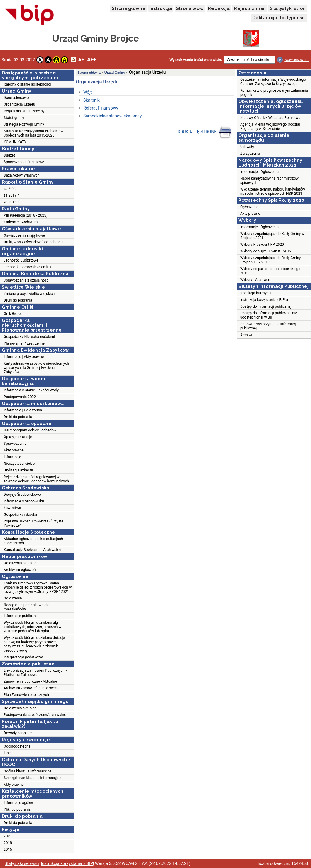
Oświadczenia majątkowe (24, 235)
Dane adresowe (16, 98)
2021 (8, 836)
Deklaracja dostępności (279, 18)
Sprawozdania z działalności (27, 280)
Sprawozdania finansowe (24, 162)
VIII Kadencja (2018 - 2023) (26, 215)
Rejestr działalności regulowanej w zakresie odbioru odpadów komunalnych (36, 479)
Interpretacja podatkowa (23, 657)
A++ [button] (91, 60)
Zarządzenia (250, 154)
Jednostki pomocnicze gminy (27, 267)
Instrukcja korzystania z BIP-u (264, 300)
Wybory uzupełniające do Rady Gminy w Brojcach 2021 (272, 236)
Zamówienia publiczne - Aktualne (30, 681)
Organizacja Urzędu (19, 104)
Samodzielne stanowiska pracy (112, 116)
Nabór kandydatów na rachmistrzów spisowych (269, 181)
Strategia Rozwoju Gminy (24, 124)
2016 (8, 849)
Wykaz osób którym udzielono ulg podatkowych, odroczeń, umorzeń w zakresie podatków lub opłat (32, 627)
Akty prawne (14, 450)
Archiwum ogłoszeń (20, 570)
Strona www (190, 8)
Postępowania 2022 (20, 397)
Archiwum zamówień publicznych (31, 688)
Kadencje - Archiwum (21, 222)
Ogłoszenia (13, 598)
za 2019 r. (12, 195)
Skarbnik (91, 100)
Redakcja (219, 8)
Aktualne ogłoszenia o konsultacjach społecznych (33, 541)
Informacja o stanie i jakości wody (31, 390)
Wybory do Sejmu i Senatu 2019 (266, 251)
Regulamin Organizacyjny (24, 111)
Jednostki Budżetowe (21, 260)
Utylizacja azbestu (18, 470)
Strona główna (128, 8)
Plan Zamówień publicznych (26, 695)
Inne (7, 753)
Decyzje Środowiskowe (22, 495)
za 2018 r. (12, 202)
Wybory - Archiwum (256, 280)
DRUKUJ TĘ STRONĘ (205, 132)
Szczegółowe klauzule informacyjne (32, 778)
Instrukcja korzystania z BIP (67, 863)
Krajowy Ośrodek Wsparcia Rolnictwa (270, 118)
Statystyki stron (288, 8)
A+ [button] (81, 60)
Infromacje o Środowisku (24, 501)
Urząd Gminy (115, 73)
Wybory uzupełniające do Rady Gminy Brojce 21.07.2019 (270, 260)
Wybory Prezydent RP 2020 (262, 245)
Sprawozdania (15, 444)
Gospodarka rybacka (20, 515)
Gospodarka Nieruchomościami (29, 337)
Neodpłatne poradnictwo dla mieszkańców (26, 607)
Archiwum (248, 335)
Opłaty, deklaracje (18, 437)
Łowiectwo (12, 508)
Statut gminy (14, 118)
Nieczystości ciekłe (19, 464)
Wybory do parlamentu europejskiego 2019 (270, 271)
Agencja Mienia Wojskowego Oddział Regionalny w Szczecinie (270, 127)
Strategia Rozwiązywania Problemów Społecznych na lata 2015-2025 (33, 133)
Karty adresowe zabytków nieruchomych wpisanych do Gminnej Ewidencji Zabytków (36, 368)
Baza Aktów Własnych (22, 175)
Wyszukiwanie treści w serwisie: (196, 60)
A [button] (40, 60)
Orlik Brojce (13, 314)
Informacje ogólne (18, 803)
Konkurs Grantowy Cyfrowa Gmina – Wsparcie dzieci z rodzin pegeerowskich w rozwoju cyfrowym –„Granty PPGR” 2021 (38, 587)
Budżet (9, 155)
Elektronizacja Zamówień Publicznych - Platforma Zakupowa (35, 673)
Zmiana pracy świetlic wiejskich (29, 294)
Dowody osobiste (18, 733)
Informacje (12, 457)
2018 (8, 843)
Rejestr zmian (250, 8)
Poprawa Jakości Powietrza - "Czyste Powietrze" (34, 523)
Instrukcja (161, 8)
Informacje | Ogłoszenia (23, 410)
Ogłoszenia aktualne (20, 563)
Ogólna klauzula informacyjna (28, 771)
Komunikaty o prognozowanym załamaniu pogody (274, 93)
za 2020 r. (12, 189)
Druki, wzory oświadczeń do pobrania (34, 242)
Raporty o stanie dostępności (27, 84)
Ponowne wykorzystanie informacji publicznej (268, 326)
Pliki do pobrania (17, 809)
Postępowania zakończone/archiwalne (35, 715)
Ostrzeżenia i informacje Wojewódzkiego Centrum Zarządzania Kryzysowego (273, 82)
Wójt (87, 92)
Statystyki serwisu (22, 863)
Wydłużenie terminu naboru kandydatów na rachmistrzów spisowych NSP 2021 (273, 191)
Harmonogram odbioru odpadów (30, 430)
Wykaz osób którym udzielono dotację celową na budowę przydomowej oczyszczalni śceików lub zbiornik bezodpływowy (34, 644)
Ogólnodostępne (17, 746)
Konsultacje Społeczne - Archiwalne (32, 550)
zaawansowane (297, 60)
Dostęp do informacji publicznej (266, 306)
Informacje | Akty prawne (24, 357)
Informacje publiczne (21, 616)
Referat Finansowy (101, 108)
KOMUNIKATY (15, 142)
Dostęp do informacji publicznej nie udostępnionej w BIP (269, 315)
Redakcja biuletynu (255, 293)
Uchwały (247, 147)
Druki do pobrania (18, 300)
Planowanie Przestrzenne (24, 343)
